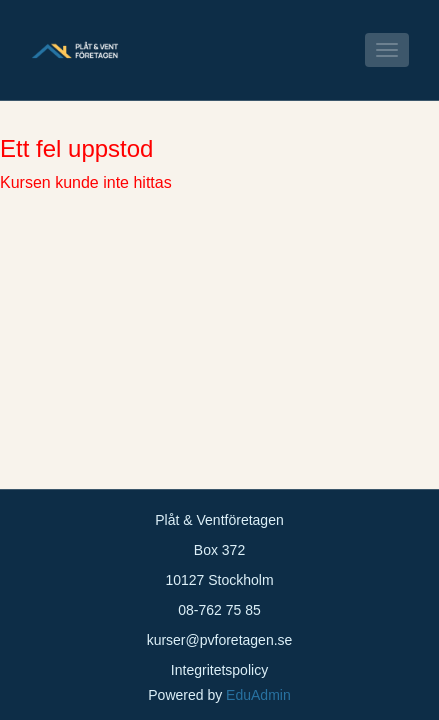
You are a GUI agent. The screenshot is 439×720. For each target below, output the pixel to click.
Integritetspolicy (219, 670)
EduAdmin (258, 695)
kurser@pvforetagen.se (220, 640)
